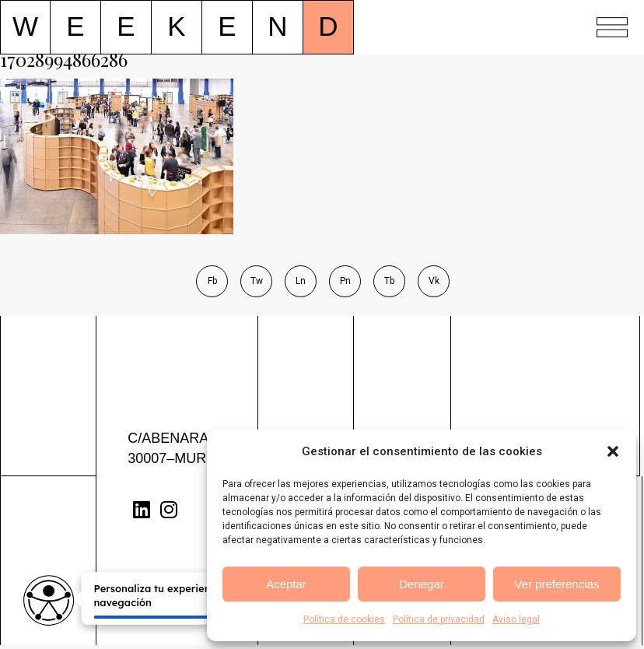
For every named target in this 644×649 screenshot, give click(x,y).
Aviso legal (516, 619)
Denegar (422, 584)
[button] (613, 451)
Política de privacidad (439, 619)
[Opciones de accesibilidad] (49, 600)
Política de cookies (344, 619)
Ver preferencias (556, 584)
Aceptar (286, 584)
